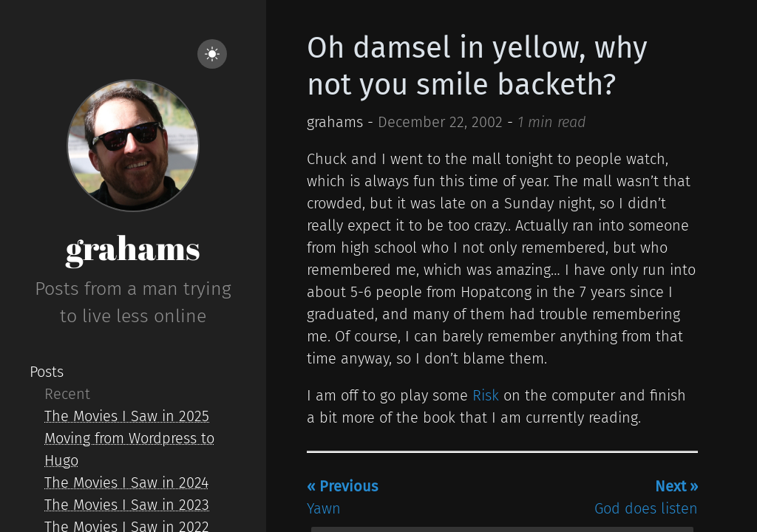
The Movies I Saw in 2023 (127, 505)
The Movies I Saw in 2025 (127, 416)
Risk (486, 395)
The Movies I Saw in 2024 (126, 482)
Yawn (342, 497)
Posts (47, 372)
